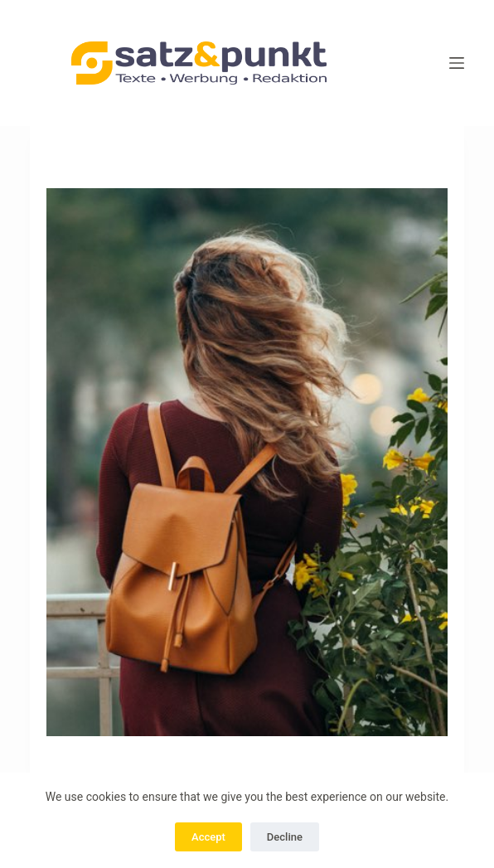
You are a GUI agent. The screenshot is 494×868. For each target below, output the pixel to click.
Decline (285, 837)
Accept (208, 837)
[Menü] (457, 63)
